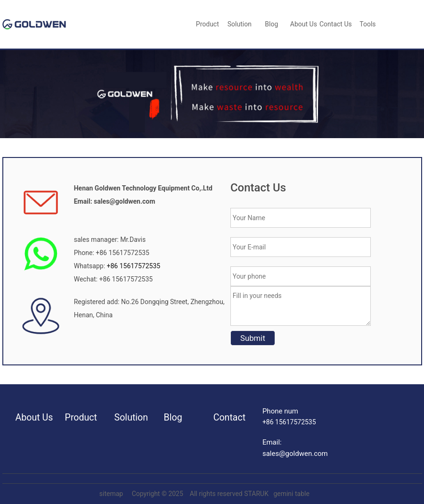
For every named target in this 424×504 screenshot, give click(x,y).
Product (208, 24)
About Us (304, 24)
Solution (240, 24)
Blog (173, 417)
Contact (229, 417)
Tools (367, 24)
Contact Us (336, 24)
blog (271, 24)
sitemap (111, 494)
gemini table (291, 494)
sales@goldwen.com (295, 454)
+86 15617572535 (133, 266)
